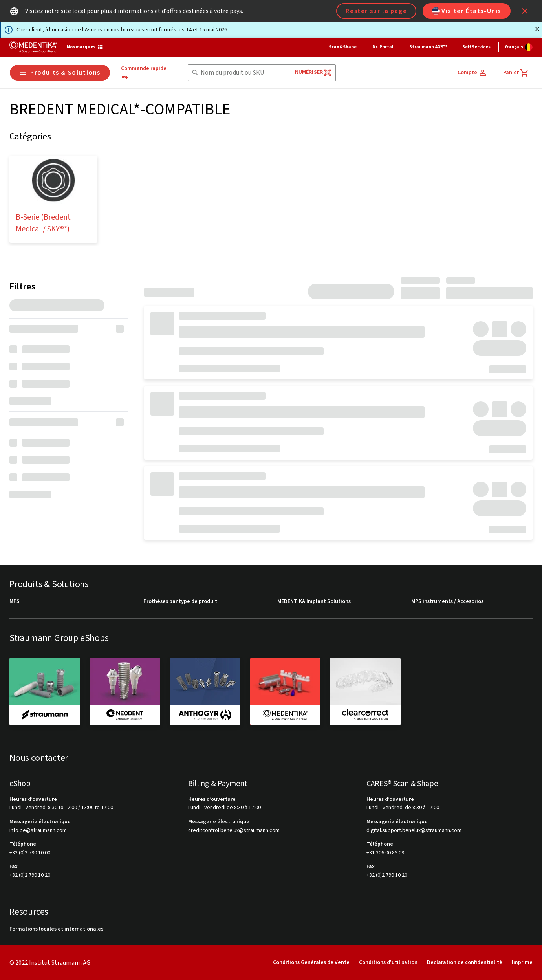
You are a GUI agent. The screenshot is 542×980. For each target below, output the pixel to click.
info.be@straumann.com (38, 831)
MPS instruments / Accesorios (447, 602)
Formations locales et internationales (56, 929)
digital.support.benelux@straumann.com (414, 831)
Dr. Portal (383, 47)
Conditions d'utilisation (388, 962)
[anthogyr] (205, 691)
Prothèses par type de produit (180, 602)
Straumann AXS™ (428, 47)
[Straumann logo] (33, 47)
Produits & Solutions (60, 73)
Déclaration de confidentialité (465, 962)
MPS (15, 602)
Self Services (476, 47)
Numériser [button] (313, 72)
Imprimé (522, 962)
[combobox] (243, 73)
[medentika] (285, 692)
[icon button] (525, 11)
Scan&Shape (343, 47)
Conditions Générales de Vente (311, 962)
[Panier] (516, 73)
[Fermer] (537, 29)
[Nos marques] (85, 47)
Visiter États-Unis (467, 11)
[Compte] (472, 73)
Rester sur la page (376, 11)
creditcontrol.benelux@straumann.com (234, 831)
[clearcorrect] (365, 691)
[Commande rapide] (147, 73)
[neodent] (125, 691)
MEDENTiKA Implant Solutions (314, 602)
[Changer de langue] (519, 47)
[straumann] (45, 691)
